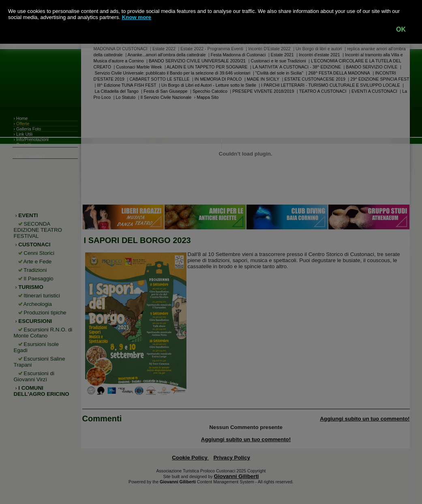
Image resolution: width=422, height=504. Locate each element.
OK (401, 29)
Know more (136, 17)
